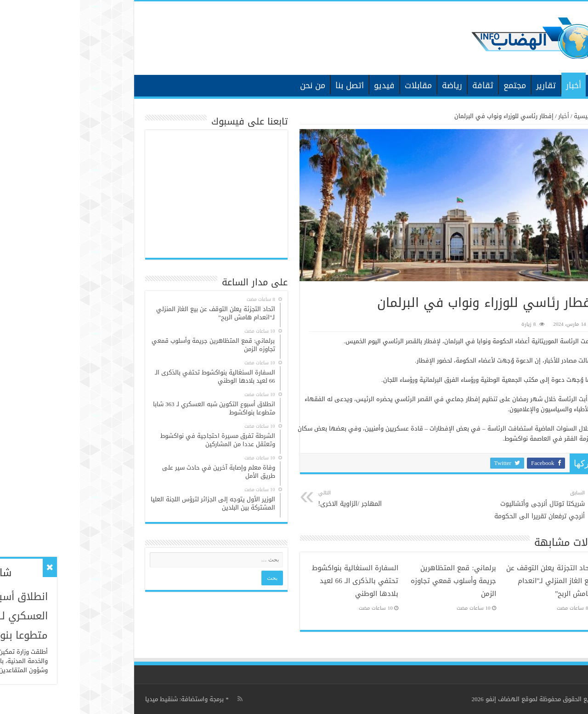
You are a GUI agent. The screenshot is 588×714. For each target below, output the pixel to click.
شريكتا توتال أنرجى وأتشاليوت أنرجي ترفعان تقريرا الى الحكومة (458, 505)
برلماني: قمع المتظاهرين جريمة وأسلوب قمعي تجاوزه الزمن (373, 581)
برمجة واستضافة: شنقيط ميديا (105, 699)
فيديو (304, 85)
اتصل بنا (270, 85)
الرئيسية (518, 85)
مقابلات (338, 85)
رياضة (372, 85)
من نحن (233, 85)
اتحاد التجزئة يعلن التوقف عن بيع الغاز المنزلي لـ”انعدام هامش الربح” (470, 581)
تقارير (466, 85)
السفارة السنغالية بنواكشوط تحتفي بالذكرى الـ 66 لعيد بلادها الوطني (275, 581)
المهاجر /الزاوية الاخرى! (286, 499)
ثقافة (403, 85)
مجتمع (435, 85)
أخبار (494, 85)
